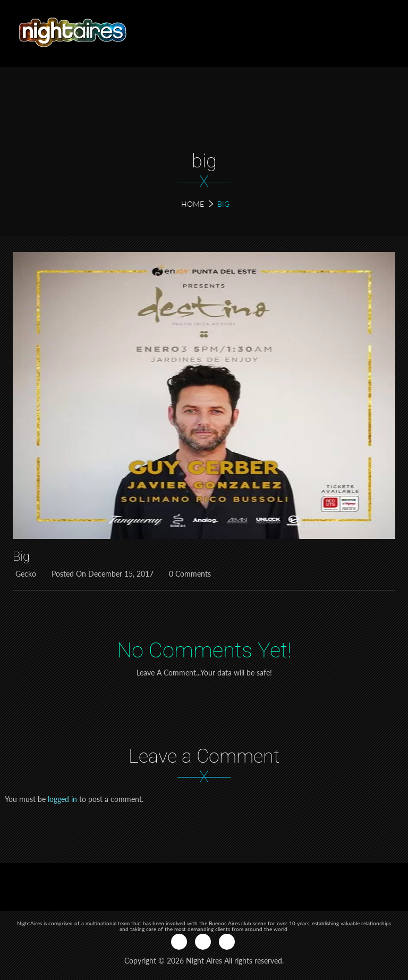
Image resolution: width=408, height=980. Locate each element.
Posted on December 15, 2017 (101, 574)
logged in (62, 799)
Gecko (24, 574)
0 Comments (189, 574)
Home (193, 204)
